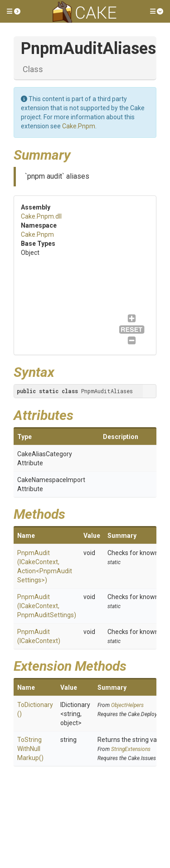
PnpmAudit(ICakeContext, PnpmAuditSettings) (47, 606)
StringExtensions (131, 749)
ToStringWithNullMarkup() (30, 749)
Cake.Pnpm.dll (41, 216)
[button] (14, 11)
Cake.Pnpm (79, 126)
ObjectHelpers (127, 705)
